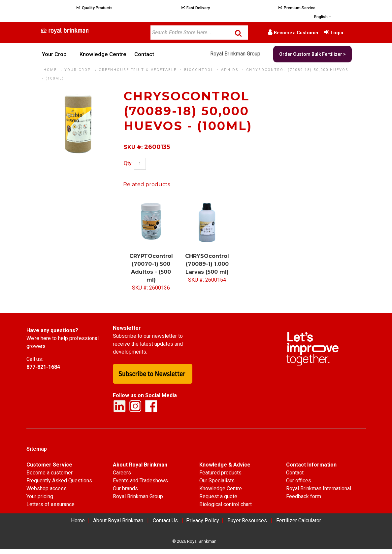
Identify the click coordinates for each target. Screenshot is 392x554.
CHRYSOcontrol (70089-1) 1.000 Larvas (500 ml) (207, 264)
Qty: (128, 164)
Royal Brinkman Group (235, 54)
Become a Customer (296, 33)
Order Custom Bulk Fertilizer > (312, 54)
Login (337, 33)
